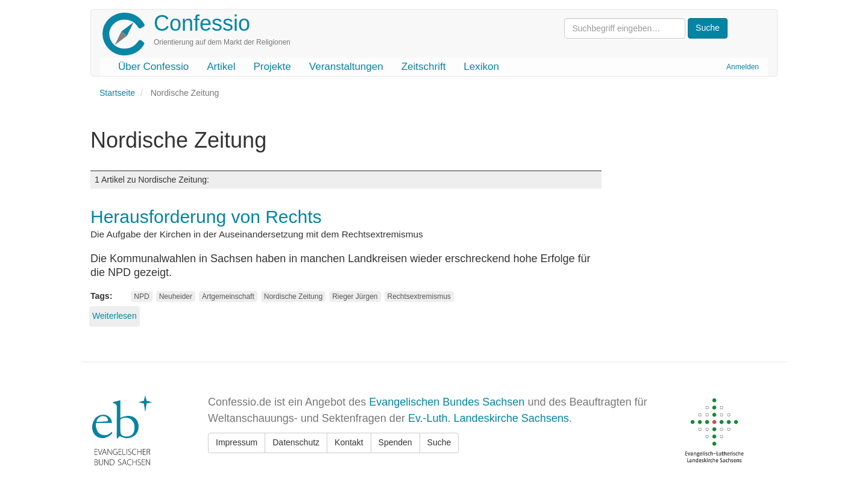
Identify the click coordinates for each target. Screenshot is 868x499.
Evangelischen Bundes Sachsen (447, 402)
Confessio (202, 23)
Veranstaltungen (346, 67)
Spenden (395, 442)
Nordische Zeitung (293, 297)
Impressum (237, 442)
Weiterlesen (115, 316)
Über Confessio (153, 67)
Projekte (272, 67)
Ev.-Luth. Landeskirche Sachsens (489, 418)
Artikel (221, 67)
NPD (141, 297)
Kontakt (349, 442)
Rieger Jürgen (355, 297)
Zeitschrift (424, 67)
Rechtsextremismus (419, 297)
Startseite (117, 93)
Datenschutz (296, 442)
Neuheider (176, 297)
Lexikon (481, 67)
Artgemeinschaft (228, 297)
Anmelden (743, 67)
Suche (439, 442)
